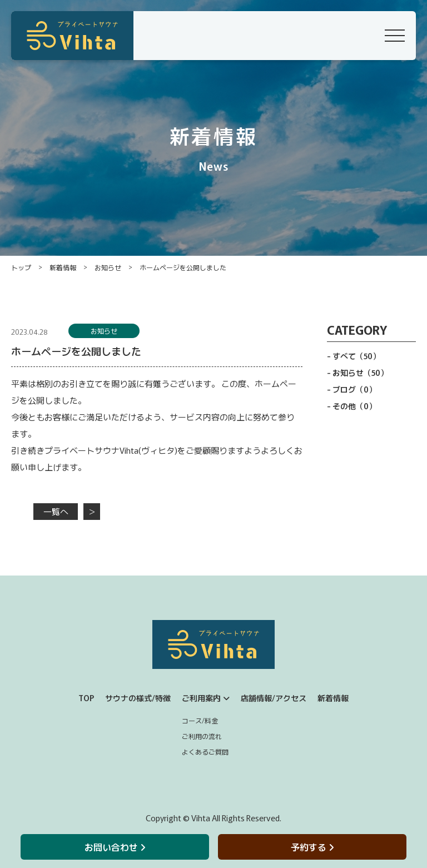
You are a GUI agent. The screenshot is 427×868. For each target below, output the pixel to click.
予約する (312, 847)
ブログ (354, 389)
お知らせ (108, 267)
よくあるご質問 (205, 752)
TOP (86, 698)
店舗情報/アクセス (274, 698)
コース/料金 (200, 720)
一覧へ (56, 511)
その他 (354, 406)
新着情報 (63, 267)
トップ (21, 267)
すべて (356, 356)
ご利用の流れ (202, 736)
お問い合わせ (115, 847)
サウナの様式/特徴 (138, 698)
